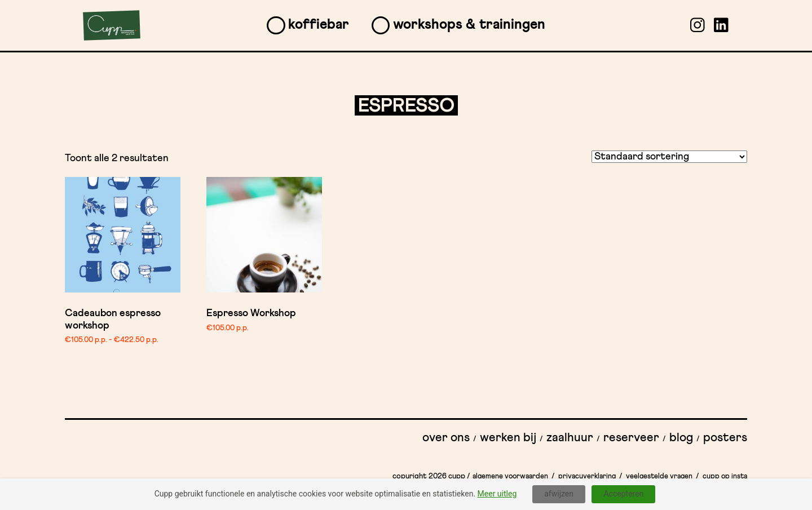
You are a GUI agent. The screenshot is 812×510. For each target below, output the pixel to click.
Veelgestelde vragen (659, 476)
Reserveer (631, 438)
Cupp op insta (725, 476)
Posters (725, 438)
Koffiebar (319, 25)
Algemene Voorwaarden (510, 476)
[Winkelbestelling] (669, 157)
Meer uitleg (497, 494)
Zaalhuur (570, 438)
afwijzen (559, 494)
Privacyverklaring (587, 476)
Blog (681, 438)
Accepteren (623, 494)
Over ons (446, 438)
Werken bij (508, 438)
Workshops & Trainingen (469, 25)
